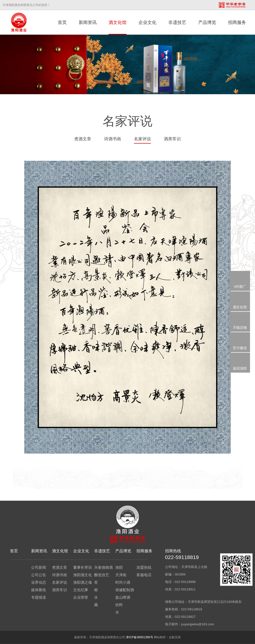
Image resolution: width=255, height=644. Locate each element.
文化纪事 (81, 590)
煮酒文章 (83, 139)
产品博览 (207, 22)
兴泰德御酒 (103, 567)
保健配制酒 (125, 590)
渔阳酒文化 (83, 575)
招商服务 (237, 22)
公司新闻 (39, 567)
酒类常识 (172, 139)
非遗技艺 (177, 22)
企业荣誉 (81, 597)
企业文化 (147, 22)
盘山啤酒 (123, 597)
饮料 (119, 605)
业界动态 (39, 582)
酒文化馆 (118, 22)
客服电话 (144, 575)
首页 (62, 22)
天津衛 (121, 575)
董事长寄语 (83, 567)
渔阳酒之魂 (83, 582)
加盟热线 (144, 567)
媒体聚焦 (39, 590)
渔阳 (119, 567)
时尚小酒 (123, 582)
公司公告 (39, 575)
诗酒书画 (113, 139)
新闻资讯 (88, 22)
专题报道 (39, 597)
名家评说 (142, 139)
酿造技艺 (102, 575)
